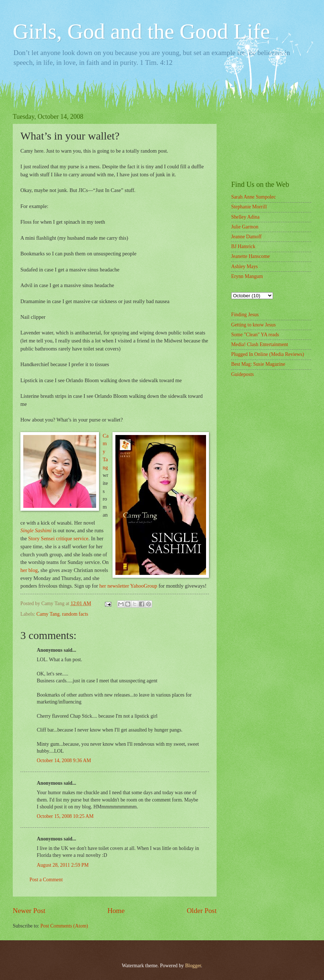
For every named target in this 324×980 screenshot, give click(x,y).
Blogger (193, 966)
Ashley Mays (244, 266)
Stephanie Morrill (249, 207)
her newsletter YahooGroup (128, 586)
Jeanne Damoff (246, 237)
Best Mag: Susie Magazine (258, 364)
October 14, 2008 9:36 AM (64, 761)
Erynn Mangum (247, 276)
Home (116, 911)
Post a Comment (46, 880)
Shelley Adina (245, 217)
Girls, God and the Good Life (141, 31)
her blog (29, 570)
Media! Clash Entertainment (260, 344)
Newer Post (29, 911)
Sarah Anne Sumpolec (254, 197)
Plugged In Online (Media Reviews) (268, 354)
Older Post (202, 911)
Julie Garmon (245, 227)
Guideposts (242, 374)
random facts (75, 614)
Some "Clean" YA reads (255, 335)
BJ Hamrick (243, 246)
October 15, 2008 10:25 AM (65, 816)
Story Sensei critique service (58, 538)
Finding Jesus (245, 315)
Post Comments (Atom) (64, 926)
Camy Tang (48, 614)
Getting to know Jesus (253, 325)
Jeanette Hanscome (250, 256)
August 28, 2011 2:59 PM (63, 865)
